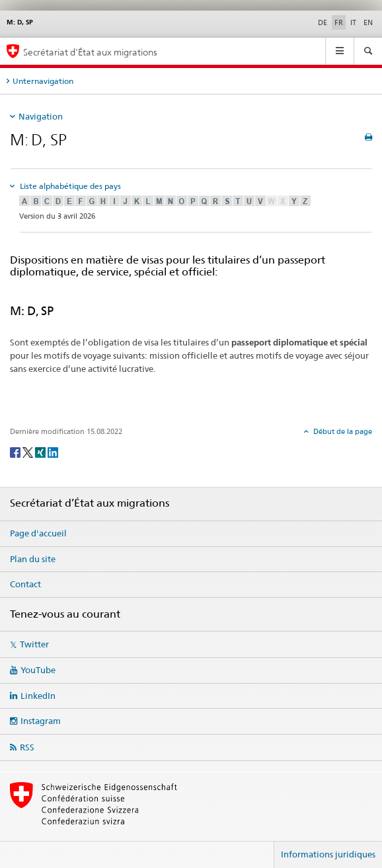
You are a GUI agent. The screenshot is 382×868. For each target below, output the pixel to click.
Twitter (34, 644)
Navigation (41, 116)
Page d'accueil (38, 533)
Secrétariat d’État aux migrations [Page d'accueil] (90, 52)
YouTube (38, 670)
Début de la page (342, 431)
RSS (27, 747)
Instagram (41, 721)
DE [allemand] (323, 22)
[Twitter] (29, 452)
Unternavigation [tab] (43, 81)
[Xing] (41, 452)
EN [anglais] (368, 22)
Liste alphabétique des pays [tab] (69, 186)
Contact (25, 584)
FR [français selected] (339, 22)
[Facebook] (16, 452)
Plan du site (33, 559)
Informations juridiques (328, 854)
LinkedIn (38, 696)
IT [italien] (353, 22)
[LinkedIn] (53, 452)
